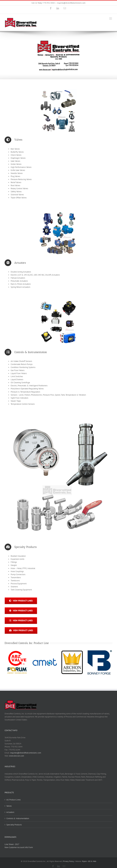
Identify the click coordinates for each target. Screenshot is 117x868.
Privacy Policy (68, 861)
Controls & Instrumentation (18, 818)
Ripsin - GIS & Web (89, 861)
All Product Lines (13, 800)
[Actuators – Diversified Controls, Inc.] (58, 212)
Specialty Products (14, 825)
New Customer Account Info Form (19, 847)
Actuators (10, 812)
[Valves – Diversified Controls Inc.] (58, 89)
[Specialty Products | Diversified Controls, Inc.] (58, 418)
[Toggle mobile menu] (111, 19)
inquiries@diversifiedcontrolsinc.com (71, 3)
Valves (9, 806)
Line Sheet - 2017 (12, 844)
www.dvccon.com (17, 756)
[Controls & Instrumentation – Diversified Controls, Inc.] (58, 301)
